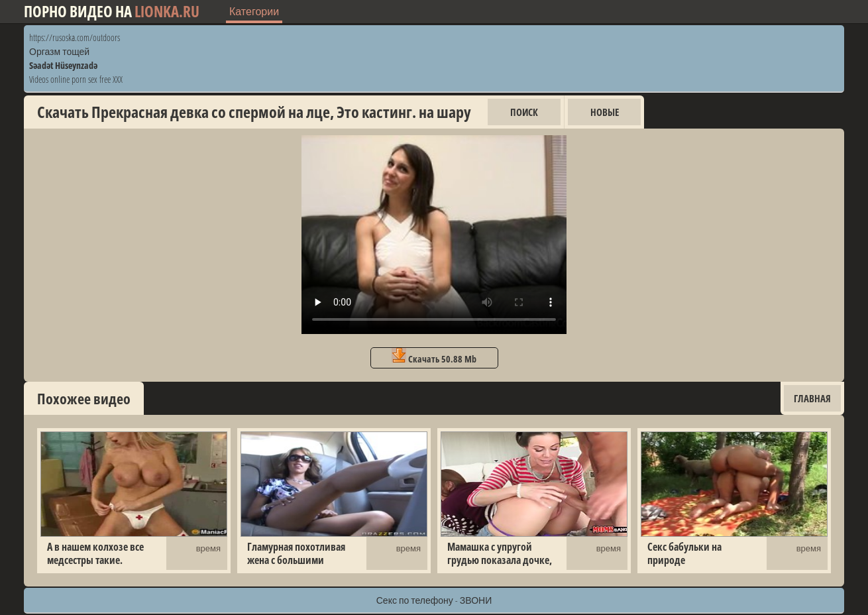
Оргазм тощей (59, 51)
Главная (812, 398)
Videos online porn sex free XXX (76, 79)
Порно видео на (112, 12)
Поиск (524, 112)
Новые (605, 112)
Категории (254, 11)
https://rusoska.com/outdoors (75, 37)
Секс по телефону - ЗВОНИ (434, 600)
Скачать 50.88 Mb (434, 357)
